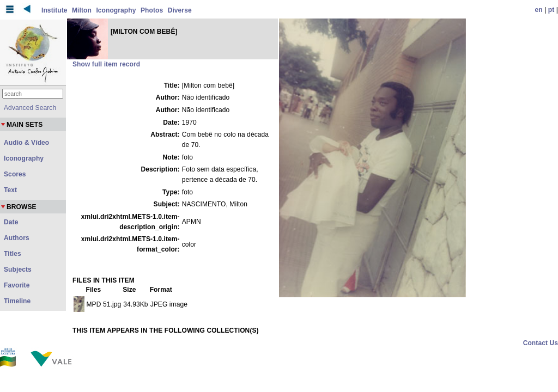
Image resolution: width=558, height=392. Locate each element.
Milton (82, 10)
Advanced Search (30, 108)
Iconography (116, 10)
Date (11, 222)
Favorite (17, 285)
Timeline (17, 301)
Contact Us (541, 343)
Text (10, 190)
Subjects (18, 269)
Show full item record (106, 64)
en (539, 10)
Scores (15, 174)
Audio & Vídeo (26, 143)
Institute (54, 10)
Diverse (180, 10)
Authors (17, 238)
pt (551, 10)
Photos (152, 10)
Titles (13, 254)
